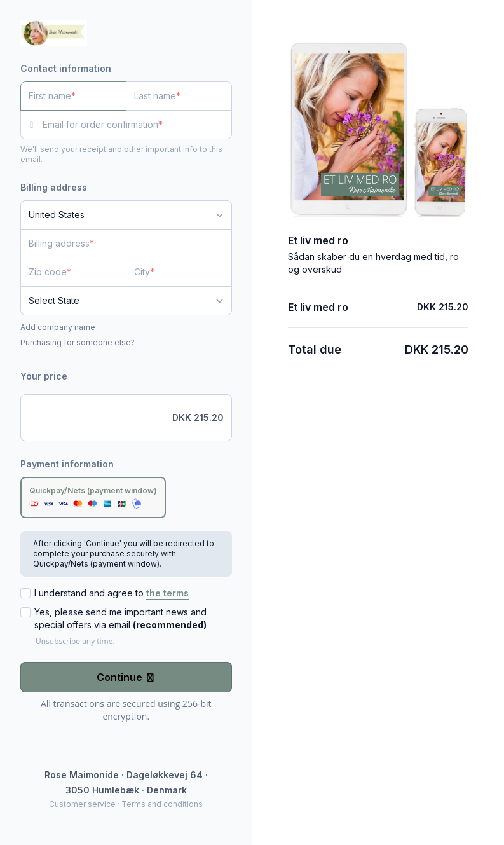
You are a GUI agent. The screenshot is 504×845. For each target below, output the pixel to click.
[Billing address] (119, 244)
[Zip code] (73, 272)
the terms (167, 593)
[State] (126, 301)
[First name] (73, 96)
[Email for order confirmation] (137, 125)
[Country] (126, 215)
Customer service (82, 804)
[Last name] (179, 96)
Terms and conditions (162, 804)
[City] (179, 272)
